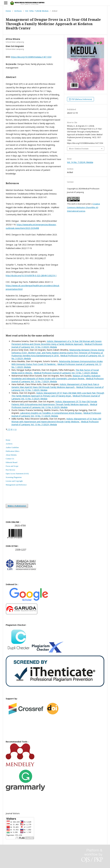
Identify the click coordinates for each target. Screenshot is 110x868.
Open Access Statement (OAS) (17, 474)
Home (8, 11)
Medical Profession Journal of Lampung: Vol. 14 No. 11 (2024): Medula (56, 414)
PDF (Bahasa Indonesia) (81, 99)
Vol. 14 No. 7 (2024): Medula (37, 11)
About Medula (11, 455)
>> (15, 429)
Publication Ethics (13, 451)
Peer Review (10, 470)
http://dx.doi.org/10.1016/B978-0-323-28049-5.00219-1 (31, 275)
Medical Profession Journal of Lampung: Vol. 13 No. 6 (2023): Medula (54, 406)
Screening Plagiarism (14, 477)
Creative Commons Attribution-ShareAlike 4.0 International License (84, 207)
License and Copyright (14, 481)
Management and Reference (16, 485)
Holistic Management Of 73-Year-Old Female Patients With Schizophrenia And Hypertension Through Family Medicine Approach (54, 403)
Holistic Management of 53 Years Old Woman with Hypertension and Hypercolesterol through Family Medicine (56, 420)
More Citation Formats (79, 149)
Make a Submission (17, 506)
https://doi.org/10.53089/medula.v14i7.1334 (31, 57)
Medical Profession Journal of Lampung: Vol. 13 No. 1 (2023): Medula (66, 373)
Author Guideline (12, 447)
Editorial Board (12, 462)
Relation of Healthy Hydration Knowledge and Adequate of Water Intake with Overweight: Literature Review (56, 377)
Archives (18, 11)
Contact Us (10, 459)
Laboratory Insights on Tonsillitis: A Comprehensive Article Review (51, 413)
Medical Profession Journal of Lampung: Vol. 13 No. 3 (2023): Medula (55, 423)
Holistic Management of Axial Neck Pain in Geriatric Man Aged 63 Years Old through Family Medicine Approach (55, 386)
